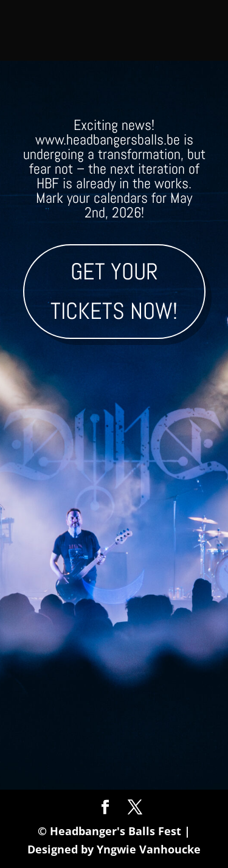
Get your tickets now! (114, 291)
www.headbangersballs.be (108, 139)
